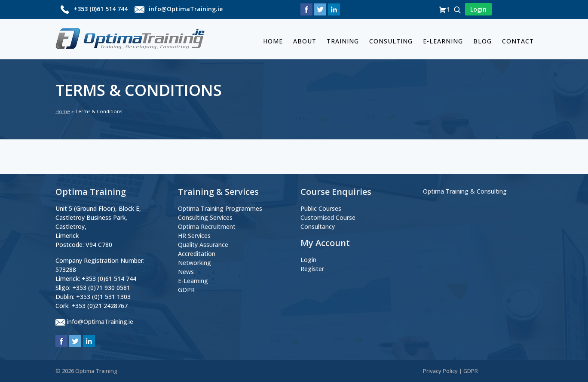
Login (308, 260)
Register (312, 269)
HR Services (194, 236)
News (186, 272)
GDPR (186, 290)
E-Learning (443, 41)
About (305, 41)
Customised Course (328, 217)
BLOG (482, 41)
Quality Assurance (203, 245)
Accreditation (197, 254)
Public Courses (321, 208)
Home (273, 41)
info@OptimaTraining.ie (186, 9)
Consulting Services (205, 217)
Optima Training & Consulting (465, 191)
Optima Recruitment (207, 226)
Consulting (391, 41)
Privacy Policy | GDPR (450, 371)
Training (343, 41)
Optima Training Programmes (220, 208)
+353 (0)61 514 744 (101, 9)
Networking (194, 263)
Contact (518, 41)
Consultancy (318, 226)
